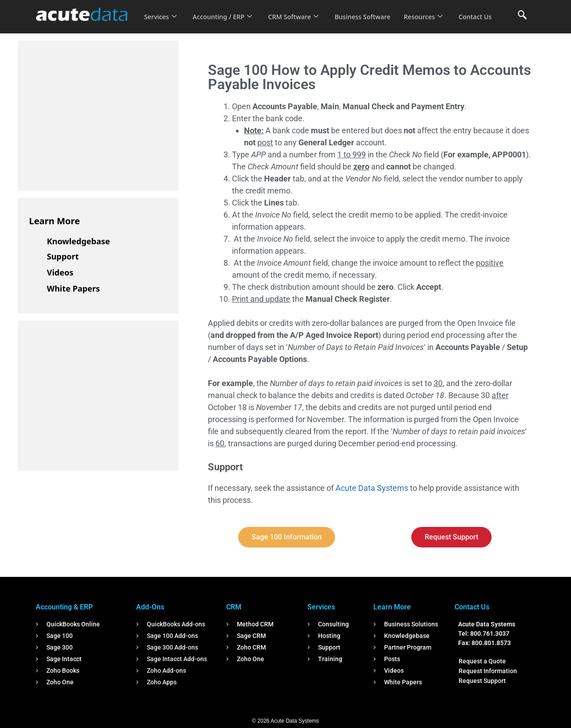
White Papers (73, 288)
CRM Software (298, 11)
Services (161, 11)
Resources (432, 11)
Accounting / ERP (225, 11)
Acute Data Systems (372, 488)
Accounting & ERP (64, 607)
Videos (60, 272)
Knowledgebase (79, 241)
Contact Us (161, 23)
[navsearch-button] (522, 16)
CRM (234, 607)
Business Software (370, 11)
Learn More (54, 221)
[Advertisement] (96, 114)
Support (63, 256)
